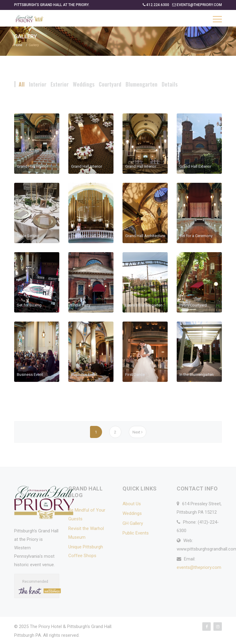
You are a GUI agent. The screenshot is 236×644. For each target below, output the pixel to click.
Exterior (60, 84)
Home (18, 45)
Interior (38, 84)
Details (170, 84)
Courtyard (110, 84)
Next (138, 432)
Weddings (84, 84)
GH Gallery (133, 523)
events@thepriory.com (199, 567)
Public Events (136, 533)
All (22, 84)
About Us (132, 504)
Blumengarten (141, 84)
